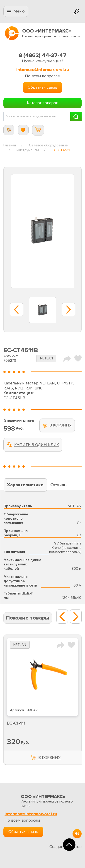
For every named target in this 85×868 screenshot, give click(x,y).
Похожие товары (28, 618)
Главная (10, 145)
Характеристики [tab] (25, 485)
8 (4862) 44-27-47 (43, 55)
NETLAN (46, 358)
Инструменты (28, 150)
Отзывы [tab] (59, 485)
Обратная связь (42, 87)
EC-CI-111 (16, 723)
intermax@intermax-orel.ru (43, 70)
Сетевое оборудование (48, 145)
